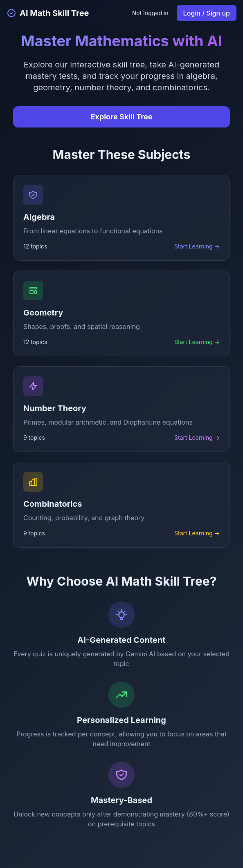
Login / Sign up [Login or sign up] (207, 13)
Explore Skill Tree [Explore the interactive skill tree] (122, 117)
